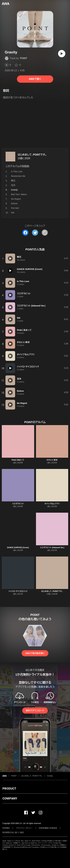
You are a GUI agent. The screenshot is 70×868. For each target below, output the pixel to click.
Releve (14, 203)
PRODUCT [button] (9, 788)
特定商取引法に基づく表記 (13, 833)
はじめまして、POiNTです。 (32, 155)
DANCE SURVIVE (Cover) (18, 548)
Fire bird (15, 208)
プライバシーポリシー (24, 828)
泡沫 (13, 185)
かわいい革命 (52, 460)
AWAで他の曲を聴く (35, 653)
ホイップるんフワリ (52, 504)
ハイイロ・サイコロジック (18, 591)
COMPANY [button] (10, 798)
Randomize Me (18, 176)
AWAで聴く (35, 79)
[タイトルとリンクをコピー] (45, 233)
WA (13, 213)
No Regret (16, 199)
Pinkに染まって (18, 460)
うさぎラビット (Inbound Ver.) (52, 548)
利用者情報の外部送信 (48, 828)
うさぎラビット (18, 504)
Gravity (50, 776)
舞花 (13, 181)
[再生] (62, 54)
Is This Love (17, 171)
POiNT (24, 58)
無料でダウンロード (35, 711)
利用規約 (6, 828)
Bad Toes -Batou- (19, 194)
